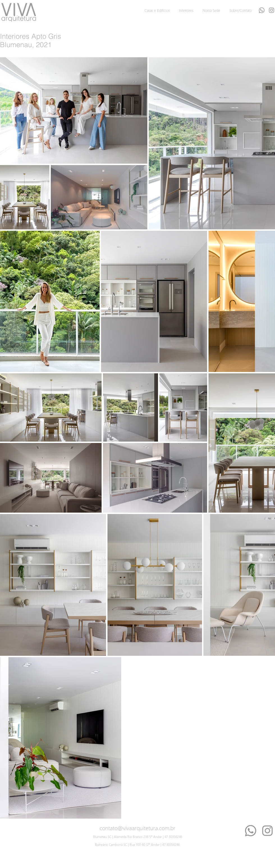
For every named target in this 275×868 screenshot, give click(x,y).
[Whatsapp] (262, 10)
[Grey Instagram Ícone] (271, 10)
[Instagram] (267, 831)
